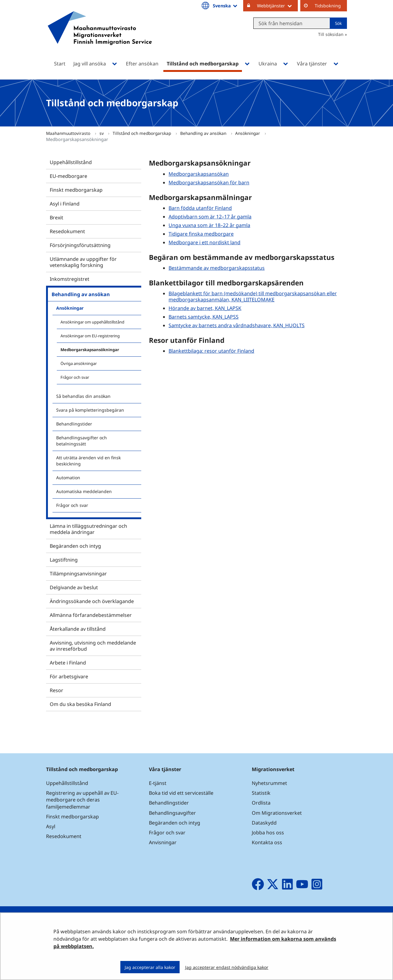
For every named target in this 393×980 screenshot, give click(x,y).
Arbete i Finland (68, 663)
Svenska (226, 6)
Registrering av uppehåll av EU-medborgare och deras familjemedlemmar (82, 800)
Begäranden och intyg (75, 546)
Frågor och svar (75, 377)
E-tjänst (158, 783)
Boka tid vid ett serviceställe (181, 793)
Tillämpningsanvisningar (78, 574)
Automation (68, 478)
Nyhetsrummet (269, 783)
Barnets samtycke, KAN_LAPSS (204, 317)
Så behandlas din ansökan (83, 396)
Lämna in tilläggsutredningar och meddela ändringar (88, 529)
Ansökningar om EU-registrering (90, 336)
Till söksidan (331, 34)
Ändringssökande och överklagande (92, 601)
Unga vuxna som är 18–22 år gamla (209, 225)
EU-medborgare (68, 176)
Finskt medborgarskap (76, 190)
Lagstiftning (64, 560)
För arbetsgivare (69, 676)
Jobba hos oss (268, 833)
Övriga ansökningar (79, 363)
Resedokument (67, 231)
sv (102, 133)
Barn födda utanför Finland (200, 208)
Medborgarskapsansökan (199, 174)
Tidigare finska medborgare (201, 234)
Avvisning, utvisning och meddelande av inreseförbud (93, 646)
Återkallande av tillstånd (78, 629)
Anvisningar (163, 842)
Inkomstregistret (70, 279)
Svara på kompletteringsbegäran (90, 410)
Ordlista (261, 803)
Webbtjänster (277, 6)
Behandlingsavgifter (172, 813)
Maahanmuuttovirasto (69, 133)
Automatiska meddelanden (84, 491)
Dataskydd (264, 823)
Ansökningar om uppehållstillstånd (92, 322)
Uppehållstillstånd (71, 162)
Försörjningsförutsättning (80, 245)
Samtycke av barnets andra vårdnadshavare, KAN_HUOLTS (237, 325)
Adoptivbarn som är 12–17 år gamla (210, 217)
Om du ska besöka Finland (80, 704)
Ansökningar (248, 133)
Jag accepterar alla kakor (150, 967)
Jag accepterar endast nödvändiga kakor (227, 967)
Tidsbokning (328, 6)
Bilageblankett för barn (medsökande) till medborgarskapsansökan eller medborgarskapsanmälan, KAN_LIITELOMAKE (253, 296)
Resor (56, 690)
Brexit (56, 218)
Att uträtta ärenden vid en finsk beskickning (88, 461)
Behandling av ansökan (204, 133)
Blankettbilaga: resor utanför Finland (211, 351)
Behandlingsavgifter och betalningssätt (82, 441)
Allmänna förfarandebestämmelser (91, 615)
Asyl (51, 826)
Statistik (261, 793)
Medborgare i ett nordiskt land (204, 242)
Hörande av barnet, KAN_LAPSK (205, 308)
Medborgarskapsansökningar (90, 350)
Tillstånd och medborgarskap (142, 133)
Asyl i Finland (65, 204)
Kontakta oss (267, 842)
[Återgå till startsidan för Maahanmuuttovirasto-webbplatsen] (100, 36)
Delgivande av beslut (74, 587)
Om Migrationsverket (277, 813)
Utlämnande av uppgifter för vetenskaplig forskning (83, 262)
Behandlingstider (74, 424)
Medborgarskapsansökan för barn (209, 182)
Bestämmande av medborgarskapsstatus (217, 268)
